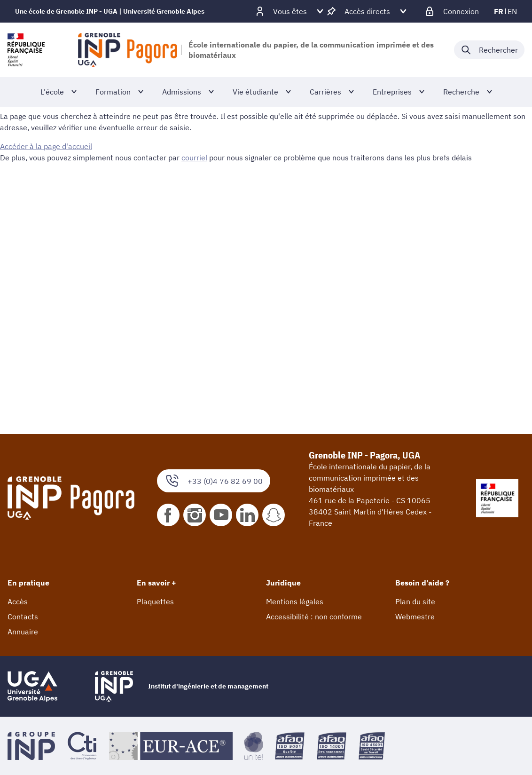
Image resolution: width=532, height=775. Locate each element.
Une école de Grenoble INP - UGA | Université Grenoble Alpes (110, 11)
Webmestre (415, 617)
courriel (194, 158)
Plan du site (415, 601)
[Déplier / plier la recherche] (489, 50)
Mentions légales (295, 601)
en (512, 11)
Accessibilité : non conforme (314, 617)
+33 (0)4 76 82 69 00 (214, 481)
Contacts (23, 617)
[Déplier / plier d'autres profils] (290, 11)
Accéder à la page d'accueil (46, 146)
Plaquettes (155, 601)
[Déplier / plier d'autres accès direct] (367, 11)
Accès (18, 601)
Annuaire (23, 632)
